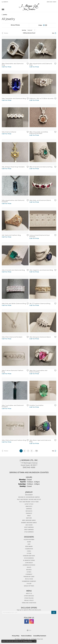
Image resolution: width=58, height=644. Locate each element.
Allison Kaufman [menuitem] (29, 540)
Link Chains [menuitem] (29, 525)
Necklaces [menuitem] (29, 511)
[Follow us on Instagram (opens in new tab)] (32, 621)
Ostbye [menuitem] (29, 572)
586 (36, 451)
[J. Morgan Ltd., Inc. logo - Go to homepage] (29, 7)
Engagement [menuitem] (29, 495)
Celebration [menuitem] (29, 549)
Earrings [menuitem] (29, 509)
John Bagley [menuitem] (29, 563)
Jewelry (5, 15)
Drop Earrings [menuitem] (29, 530)
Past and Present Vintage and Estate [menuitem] (29, 500)
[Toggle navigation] (3, 9)
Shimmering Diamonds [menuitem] (29, 581)
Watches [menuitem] (29, 518)
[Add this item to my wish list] (27, 64)
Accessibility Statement (40, 636)
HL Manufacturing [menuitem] (29, 560)
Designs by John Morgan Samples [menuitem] (29, 497)
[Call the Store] (29, 468)
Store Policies (29, 598)
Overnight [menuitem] (29, 574)
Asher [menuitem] (29, 542)
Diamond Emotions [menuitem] (29, 556)
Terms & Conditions (26, 636)
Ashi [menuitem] (29, 544)
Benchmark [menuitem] (29, 547)
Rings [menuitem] (29, 516)
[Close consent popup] (35, 641)
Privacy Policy (29, 601)
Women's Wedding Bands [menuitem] (29, 523)
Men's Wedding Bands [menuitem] (29, 520)
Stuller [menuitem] (29, 584)
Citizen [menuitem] (29, 554)
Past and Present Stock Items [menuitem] (29, 502)
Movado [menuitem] (29, 570)
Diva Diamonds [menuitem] (29, 558)
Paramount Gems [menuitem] (29, 577)
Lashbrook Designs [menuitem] (29, 565)
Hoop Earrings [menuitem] (29, 527)
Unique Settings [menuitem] (29, 586)
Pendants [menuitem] (29, 513)
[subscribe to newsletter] (54, 612)
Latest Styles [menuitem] (29, 504)
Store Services (29, 596)
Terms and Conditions (29, 603)
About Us (29, 594)
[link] (51, 2)
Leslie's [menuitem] (29, 567)
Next (53, 33)
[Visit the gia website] (29, 630)
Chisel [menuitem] (29, 551)
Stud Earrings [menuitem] (29, 532)
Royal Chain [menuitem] (29, 579)
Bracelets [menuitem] (29, 507)
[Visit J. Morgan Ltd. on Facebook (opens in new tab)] (27, 621)
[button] (5, 2)
